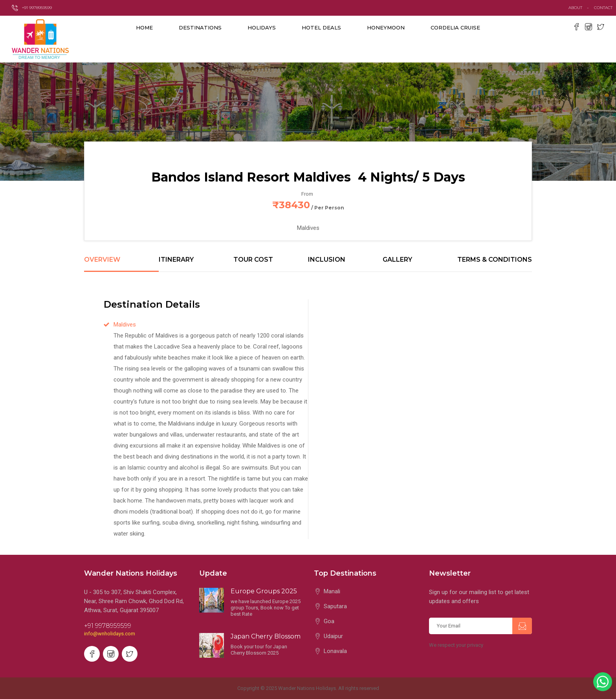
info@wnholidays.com (110, 634)
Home (144, 28)
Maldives (125, 325)
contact (605, 8)
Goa (329, 621)
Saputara (335, 606)
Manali (332, 591)
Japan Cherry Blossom (266, 636)
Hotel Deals (321, 28)
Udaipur (333, 636)
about (575, 8)
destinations (200, 28)
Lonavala (335, 651)
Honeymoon (386, 28)
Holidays (262, 28)
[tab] (121, 264)
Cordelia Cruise (455, 28)
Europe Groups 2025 (264, 591)
